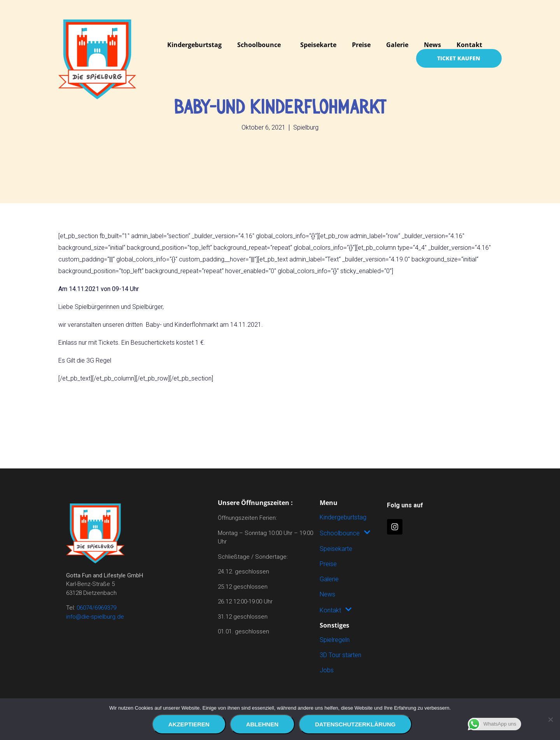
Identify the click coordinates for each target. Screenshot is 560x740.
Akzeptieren (189, 724)
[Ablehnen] (550, 719)
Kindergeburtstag (194, 45)
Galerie (397, 45)
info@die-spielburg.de (95, 617)
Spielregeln (335, 640)
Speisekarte (318, 45)
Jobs (327, 670)
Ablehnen (262, 724)
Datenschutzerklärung (355, 724)
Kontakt (469, 45)
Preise (361, 45)
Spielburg (306, 127)
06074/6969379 (96, 608)
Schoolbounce (259, 45)
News (432, 45)
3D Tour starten (340, 655)
